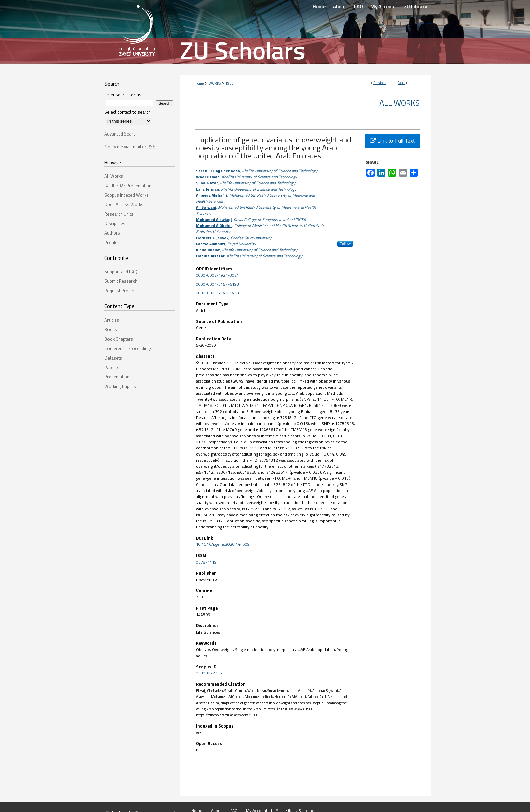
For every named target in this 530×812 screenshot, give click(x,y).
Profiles (112, 242)
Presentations (118, 377)
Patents (112, 367)
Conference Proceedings (128, 348)
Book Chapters (119, 339)
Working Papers (120, 386)
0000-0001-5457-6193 (218, 284)
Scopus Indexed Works (127, 195)
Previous (380, 83)
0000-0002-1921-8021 (218, 275)
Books (111, 329)
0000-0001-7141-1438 (218, 293)
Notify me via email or (130, 147)
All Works (400, 103)
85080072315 (209, 673)
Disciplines (115, 223)
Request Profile (119, 291)
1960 (230, 83)
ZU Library (415, 7)
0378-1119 (206, 562)
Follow (345, 244)
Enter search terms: (123, 95)
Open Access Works (124, 204)
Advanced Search (121, 134)
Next (401, 83)
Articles (112, 320)
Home (199, 83)
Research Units (119, 214)
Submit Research (121, 281)
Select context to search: (128, 112)
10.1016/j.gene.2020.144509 (223, 544)
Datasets (113, 358)
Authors (112, 233)
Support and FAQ (121, 272)
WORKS (215, 83)
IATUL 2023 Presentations (129, 186)
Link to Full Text (392, 141)
